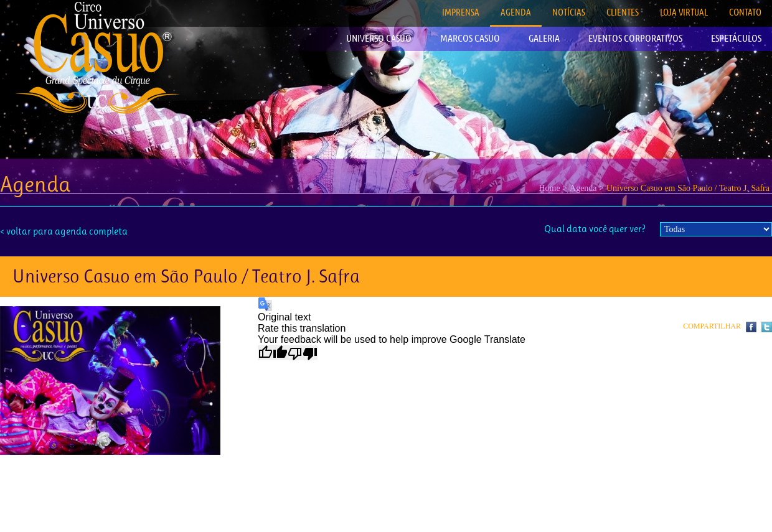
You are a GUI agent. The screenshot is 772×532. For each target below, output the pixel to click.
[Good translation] (273, 353)
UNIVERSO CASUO (379, 38)
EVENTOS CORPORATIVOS (635, 38)
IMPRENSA (461, 12)
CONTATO (745, 12)
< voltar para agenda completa (64, 231)
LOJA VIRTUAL (684, 12)
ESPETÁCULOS (736, 38)
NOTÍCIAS (569, 12)
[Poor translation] (303, 353)
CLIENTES (623, 12)
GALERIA (544, 38)
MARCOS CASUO (470, 38)
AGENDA (516, 12)
